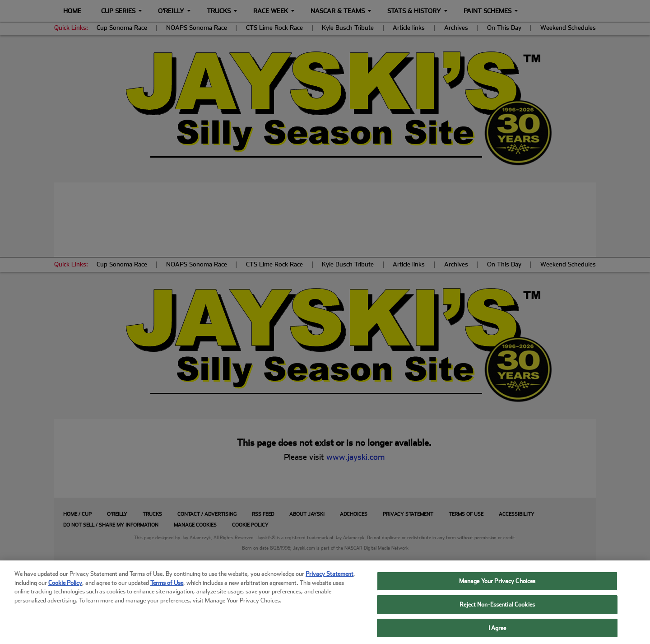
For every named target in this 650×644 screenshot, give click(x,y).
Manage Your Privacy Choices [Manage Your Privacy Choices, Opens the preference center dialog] (497, 589)
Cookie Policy (65, 591)
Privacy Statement (330, 582)
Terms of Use (167, 591)
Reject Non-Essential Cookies (497, 613)
